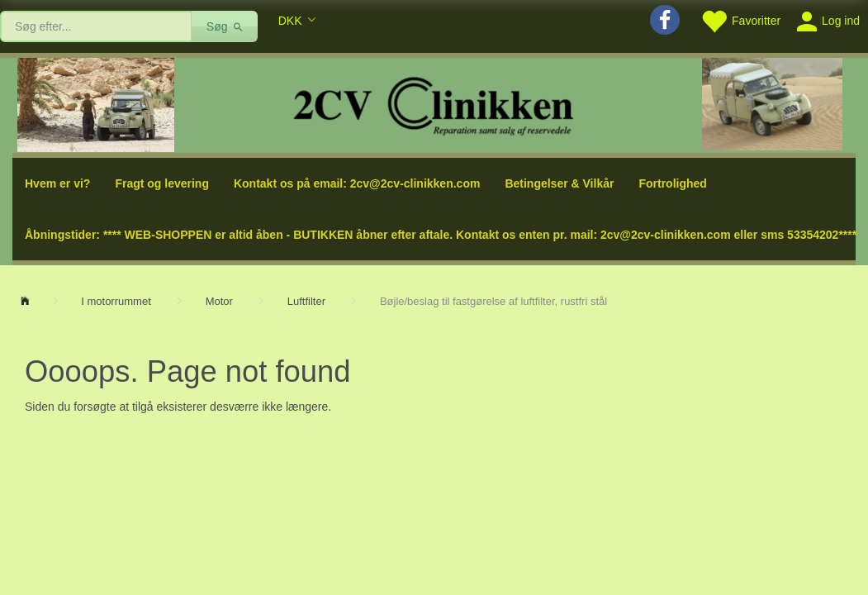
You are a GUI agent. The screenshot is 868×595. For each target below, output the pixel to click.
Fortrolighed (672, 183)
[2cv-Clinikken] (434, 104)
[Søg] (225, 26)
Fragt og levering (162, 183)
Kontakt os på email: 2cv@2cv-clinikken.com (357, 183)
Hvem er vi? (57, 183)
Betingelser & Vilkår (559, 183)
